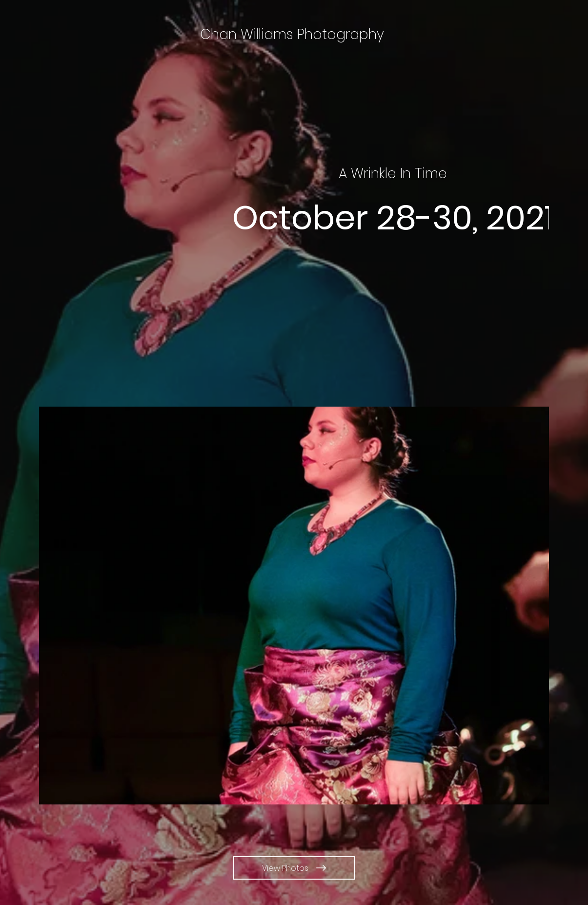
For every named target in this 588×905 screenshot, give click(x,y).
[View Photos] (294, 868)
